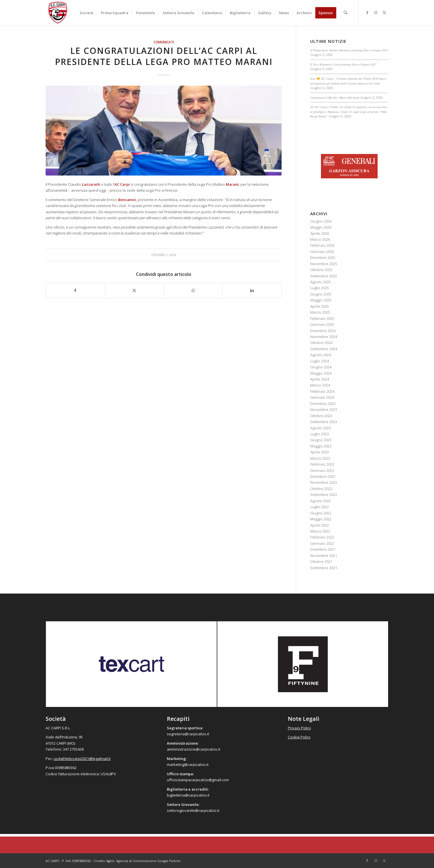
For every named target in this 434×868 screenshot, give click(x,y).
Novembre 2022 (324, 482)
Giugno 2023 (321, 440)
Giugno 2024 (321, 367)
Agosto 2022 (321, 501)
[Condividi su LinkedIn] (252, 290)
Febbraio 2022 (322, 537)
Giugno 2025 (321, 294)
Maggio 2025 (321, 300)
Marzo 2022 (320, 531)
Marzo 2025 (320, 312)
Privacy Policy (299, 728)
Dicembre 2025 (323, 257)
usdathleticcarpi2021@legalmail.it (82, 759)
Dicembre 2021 (323, 549)
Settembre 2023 (324, 422)
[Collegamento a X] (384, 12)
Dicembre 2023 (323, 404)
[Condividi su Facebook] (75, 290)
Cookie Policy (299, 737)
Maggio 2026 (321, 227)
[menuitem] (86, 13)
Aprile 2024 (320, 379)
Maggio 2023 (321, 446)
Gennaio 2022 (322, 543)
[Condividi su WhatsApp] (193, 290)
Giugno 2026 (321, 221)
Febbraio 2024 (322, 391)
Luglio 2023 (320, 434)
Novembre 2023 (324, 409)
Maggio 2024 (321, 373)
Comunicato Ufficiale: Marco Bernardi (335, 98)
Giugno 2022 (321, 513)
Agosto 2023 (321, 428)
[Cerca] (345, 13)
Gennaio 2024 (322, 397)
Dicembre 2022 (323, 476)
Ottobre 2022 (321, 489)
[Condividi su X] (134, 290)
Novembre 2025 (324, 264)
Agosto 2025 (321, 282)
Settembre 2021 (324, 568)
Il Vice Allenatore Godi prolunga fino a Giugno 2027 (343, 64)
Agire (110, 861)
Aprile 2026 (320, 233)
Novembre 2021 (324, 556)
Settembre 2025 (324, 276)
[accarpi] (58, 13)
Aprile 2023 (320, 452)
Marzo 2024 (320, 385)
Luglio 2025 (320, 288)
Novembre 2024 (324, 337)
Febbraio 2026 (322, 245)
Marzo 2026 (320, 239)
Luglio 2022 (320, 507)
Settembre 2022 (324, 495)
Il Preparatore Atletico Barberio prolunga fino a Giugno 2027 (349, 50)
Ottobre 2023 (321, 416)
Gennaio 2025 (322, 324)
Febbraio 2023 (322, 464)
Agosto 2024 (321, 355)
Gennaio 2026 (322, 252)
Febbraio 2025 (322, 318)
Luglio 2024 (320, 361)
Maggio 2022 (321, 519)
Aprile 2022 (320, 525)
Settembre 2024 (324, 349)
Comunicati (164, 42)
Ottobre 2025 (321, 270)
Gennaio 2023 (322, 470)
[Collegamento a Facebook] (367, 12)
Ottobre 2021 (321, 561)
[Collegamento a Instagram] (376, 12)
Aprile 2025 (320, 306)
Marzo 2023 (320, 458)
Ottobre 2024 (321, 343)
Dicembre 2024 (323, 331)
